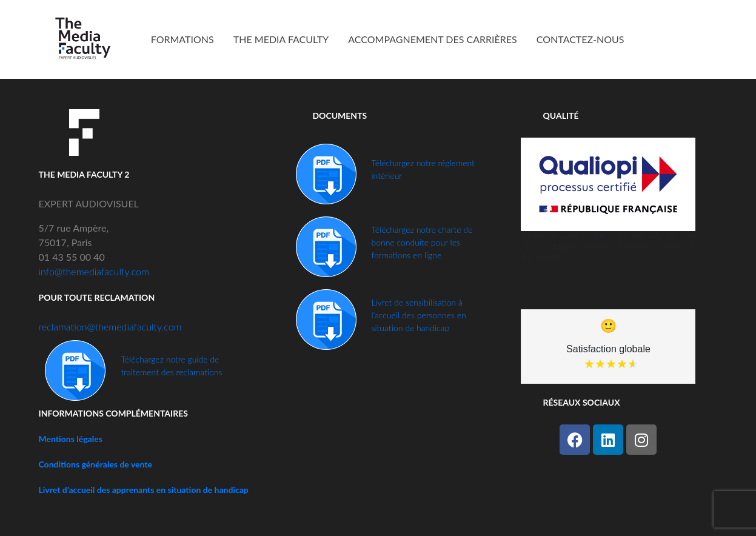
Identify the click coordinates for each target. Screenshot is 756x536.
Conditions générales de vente (95, 464)
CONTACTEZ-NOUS (580, 39)
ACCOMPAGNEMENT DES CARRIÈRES (432, 39)
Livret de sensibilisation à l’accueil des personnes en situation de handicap (418, 315)
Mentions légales (71, 439)
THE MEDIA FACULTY (281, 39)
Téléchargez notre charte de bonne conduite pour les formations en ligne (422, 242)
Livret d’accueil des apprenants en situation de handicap (144, 490)
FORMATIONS (182, 39)
